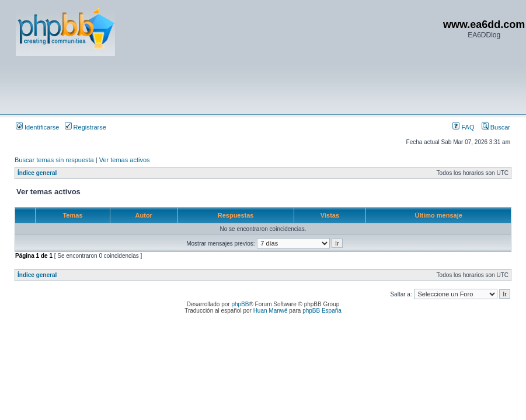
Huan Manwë (271, 311)
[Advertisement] (228, 85)
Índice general (37, 173)
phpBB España (322, 311)
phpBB (240, 304)
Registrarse (86, 127)
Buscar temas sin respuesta (54, 160)
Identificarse (37, 127)
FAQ (463, 127)
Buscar (496, 127)
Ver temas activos (125, 160)
